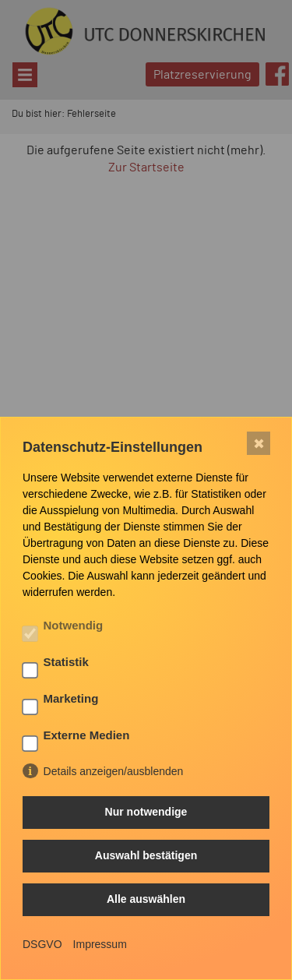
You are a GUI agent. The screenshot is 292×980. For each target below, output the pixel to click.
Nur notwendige (146, 812)
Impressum (100, 944)
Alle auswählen (146, 899)
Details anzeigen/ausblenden (114, 771)
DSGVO (42, 944)
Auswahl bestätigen (146, 855)
